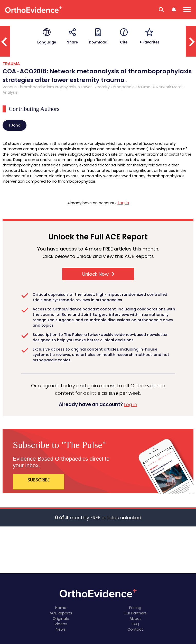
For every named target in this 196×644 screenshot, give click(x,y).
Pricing (135, 608)
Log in (123, 203)
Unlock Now (98, 274)
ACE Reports (61, 613)
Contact (135, 629)
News (61, 629)
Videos (61, 624)
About (135, 619)
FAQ (135, 624)
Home (61, 608)
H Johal (15, 125)
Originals (61, 619)
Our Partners (135, 613)
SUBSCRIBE (39, 480)
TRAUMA (11, 64)
